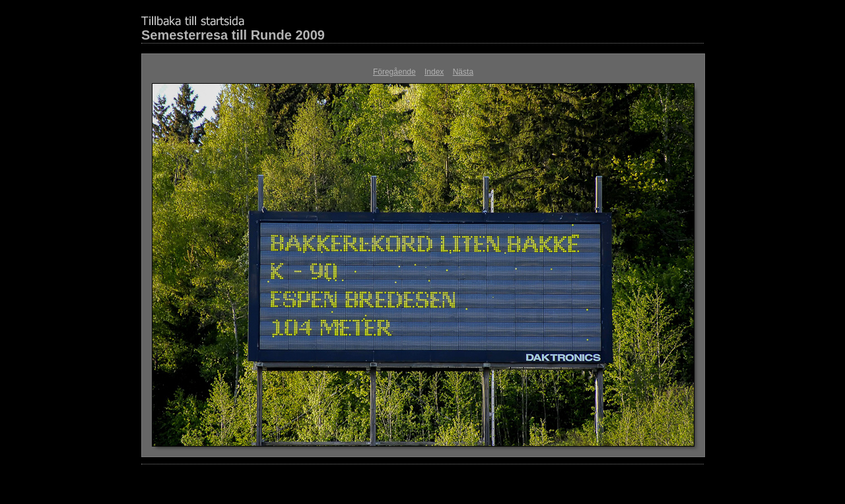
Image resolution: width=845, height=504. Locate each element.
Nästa (463, 72)
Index (434, 72)
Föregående (394, 72)
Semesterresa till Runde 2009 (233, 35)
